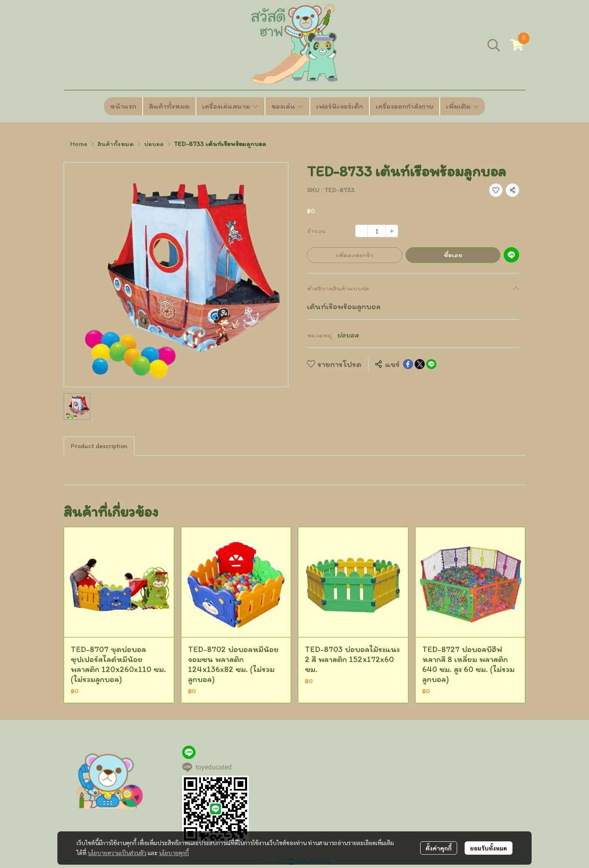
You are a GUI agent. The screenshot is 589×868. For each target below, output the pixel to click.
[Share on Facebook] (408, 364)
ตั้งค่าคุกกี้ (439, 848)
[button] (494, 45)
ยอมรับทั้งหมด (489, 848)
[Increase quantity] (392, 231)
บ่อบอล (154, 144)
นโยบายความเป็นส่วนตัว (117, 853)
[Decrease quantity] (361, 231)
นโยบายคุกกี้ (174, 853)
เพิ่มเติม (463, 106)
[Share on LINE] (431, 364)
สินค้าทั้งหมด (116, 144)
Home (79, 144)
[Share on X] (420, 364)
